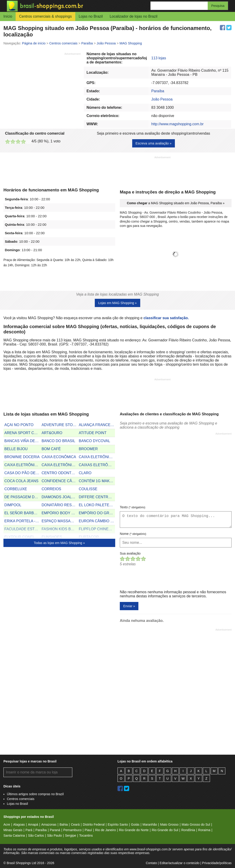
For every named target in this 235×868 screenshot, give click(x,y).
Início (8, 16)
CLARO (85, 473)
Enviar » (129, 606)
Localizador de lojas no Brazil (134, 16)
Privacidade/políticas (217, 863)
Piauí (88, 830)
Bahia (64, 824)
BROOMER (88, 449)
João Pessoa (162, 99)
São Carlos (36, 835)
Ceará (75, 824)
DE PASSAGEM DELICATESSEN (22, 497)
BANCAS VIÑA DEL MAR (22, 441)
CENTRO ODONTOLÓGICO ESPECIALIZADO (60, 473)
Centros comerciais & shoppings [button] (45, 16)
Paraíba (158, 91)
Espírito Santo (118, 824)
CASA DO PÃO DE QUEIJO (22, 473)
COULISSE (88, 489)
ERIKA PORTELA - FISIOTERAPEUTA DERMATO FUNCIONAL (22, 521)
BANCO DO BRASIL (58, 441)
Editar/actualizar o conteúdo (180, 863)
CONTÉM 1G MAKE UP (97, 481)
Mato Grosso (169, 824)
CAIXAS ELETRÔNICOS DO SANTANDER (97, 465)
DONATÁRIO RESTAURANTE (60, 505)
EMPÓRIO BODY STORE (60, 513)
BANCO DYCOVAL (94, 441)
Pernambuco (72, 830)
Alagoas (19, 824)
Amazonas (49, 824)
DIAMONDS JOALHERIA (60, 497)
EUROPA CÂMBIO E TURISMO (97, 521)
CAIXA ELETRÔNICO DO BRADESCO (22, 465)
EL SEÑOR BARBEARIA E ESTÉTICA (22, 513)
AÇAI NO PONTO (19, 425)
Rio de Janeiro (105, 830)
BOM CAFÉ (51, 449)
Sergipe (70, 835)
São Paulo (55, 835)
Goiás (135, 824)
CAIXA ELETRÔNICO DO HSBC (60, 465)
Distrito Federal (94, 824)
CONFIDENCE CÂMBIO (60, 481)
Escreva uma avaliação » (154, 143)
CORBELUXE (16, 489)
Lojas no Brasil (17, 804)
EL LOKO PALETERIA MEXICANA (97, 505)
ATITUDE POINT (93, 433)
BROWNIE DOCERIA (22, 457)
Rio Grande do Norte (134, 830)
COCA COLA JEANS (21, 481)
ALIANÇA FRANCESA (97, 425)
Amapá (33, 824)
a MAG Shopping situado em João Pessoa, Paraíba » (176, 203)
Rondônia (188, 830)
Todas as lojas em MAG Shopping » (59, 543)
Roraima (204, 830)
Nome (133, 534)
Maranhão (150, 824)
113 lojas (159, 58)
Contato (151, 863)
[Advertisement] (42, 88)
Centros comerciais (21, 799)
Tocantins (86, 835)
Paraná (55, 830)
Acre (7, 824)
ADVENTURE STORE (60, 425)
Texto (133, 507)
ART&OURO (52, 433)
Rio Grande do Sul (165, 830)
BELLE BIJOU (16, 449)
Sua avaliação (130, 553)
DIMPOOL (13, 505)
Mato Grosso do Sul (196, 824)
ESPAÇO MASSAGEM (60, 521)
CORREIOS (51, 489)
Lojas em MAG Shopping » (117, 303)
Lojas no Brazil (91, 16)
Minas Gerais (13, 830)
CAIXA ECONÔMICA (59, 457)
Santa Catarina (14, 835)
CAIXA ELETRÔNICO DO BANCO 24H (97, 457)
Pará (29, 830)
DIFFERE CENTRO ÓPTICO (97, 497)
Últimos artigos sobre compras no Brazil (35, 794)
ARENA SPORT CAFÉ (22, 433)
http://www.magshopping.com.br (177, 124)
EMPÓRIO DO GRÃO (97, 513)
